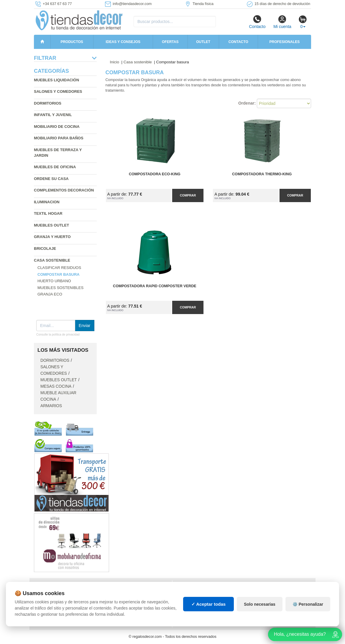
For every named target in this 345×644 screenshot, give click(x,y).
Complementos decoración (64, 190)
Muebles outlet (51, 225)
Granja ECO (50, 294)
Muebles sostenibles (60, 288)
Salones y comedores (58, 91)
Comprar (188, 195)
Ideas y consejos (123, 42)
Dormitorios (48, 103)
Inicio (115, 62)
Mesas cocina (56, 386)
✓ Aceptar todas (209, 604)
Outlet (203, 42)
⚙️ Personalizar (308, 604)
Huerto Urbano (54, 281)
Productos (72, 42)
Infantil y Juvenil (53, 115)
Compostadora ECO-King (155, 174)
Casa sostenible (52, 260)
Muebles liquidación (56, 80)
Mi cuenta (282, 22)
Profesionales (285, 42)
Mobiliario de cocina (57, 127)
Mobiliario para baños (59, 138)
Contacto (257, 22)
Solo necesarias (260, 604)
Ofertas (170, 42)
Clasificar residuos (59, 268)
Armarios (51, 406)
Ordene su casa (51, 179)
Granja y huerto (52, 237)
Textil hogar (48, 213)
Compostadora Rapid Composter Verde (155, 286)
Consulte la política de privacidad (58, 335)
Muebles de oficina (55, 167)
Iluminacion (47, 202)
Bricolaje (45, 248)
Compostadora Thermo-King (262, 174)
